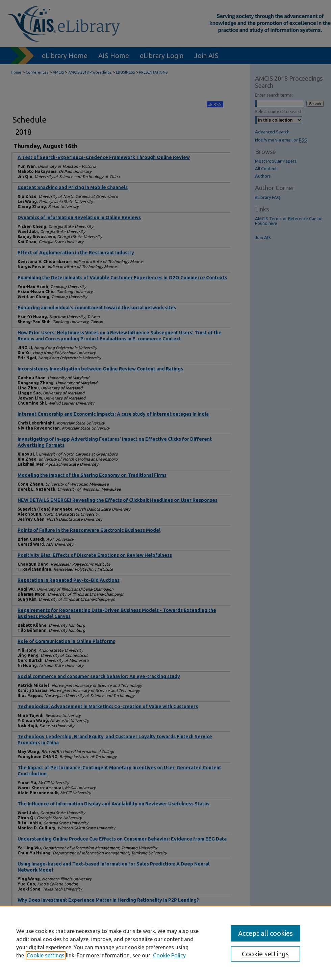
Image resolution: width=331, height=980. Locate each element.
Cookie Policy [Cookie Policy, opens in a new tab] (169, 955)
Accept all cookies (265, 933)
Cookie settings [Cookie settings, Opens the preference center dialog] (265, 954)
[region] (165, 943)
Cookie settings (46, 955)
